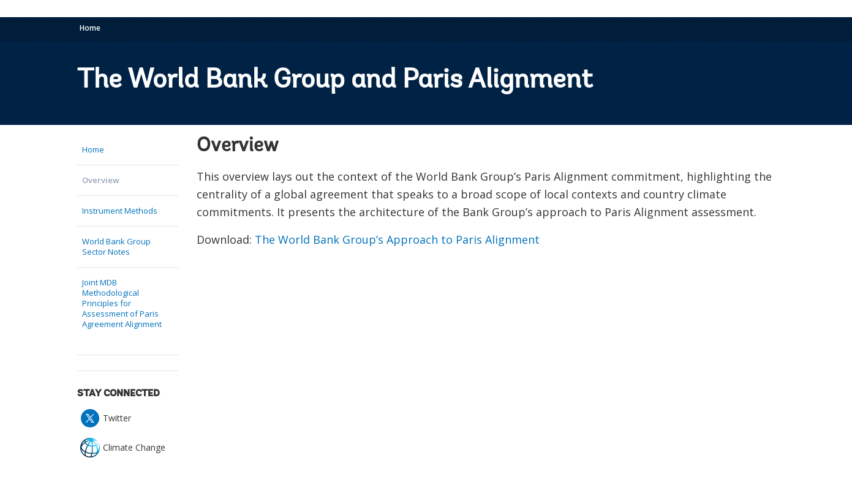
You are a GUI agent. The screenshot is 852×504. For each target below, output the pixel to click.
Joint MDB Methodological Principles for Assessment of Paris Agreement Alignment (122, 303)
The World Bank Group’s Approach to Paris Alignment (397, 239)
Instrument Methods (120, 211)
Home (90, 28)
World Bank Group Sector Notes (116, 246)
